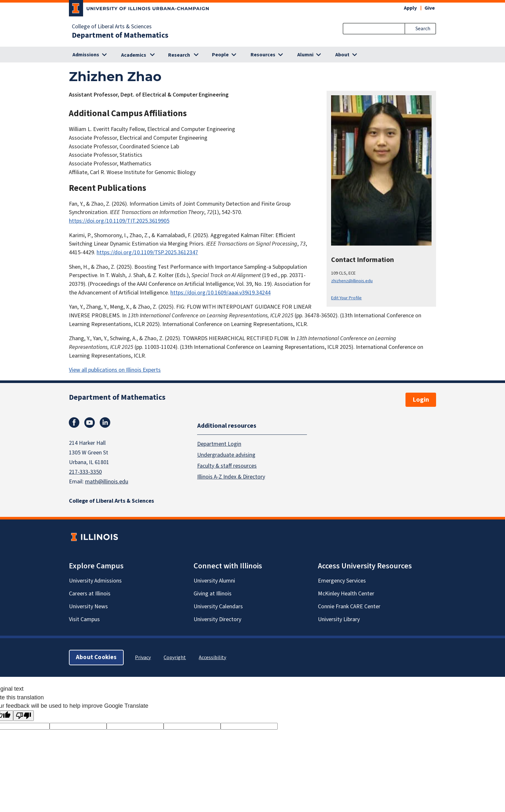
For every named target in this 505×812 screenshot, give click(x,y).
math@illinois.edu (107, 482)
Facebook (74, 423)
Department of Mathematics (120, 35)
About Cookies (96, 657)
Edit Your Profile (346, 298)
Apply (410, 8)
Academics (134, 55)
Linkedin (105, 423)
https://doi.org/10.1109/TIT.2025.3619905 (119, 221)
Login (421, 400)
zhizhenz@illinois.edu (352, 281)
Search (423, 29)
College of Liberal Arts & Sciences (112, 27)
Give (430, 8)
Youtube (90, 423)
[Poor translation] (24, 716)
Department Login (219, 444)
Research (179, 55)
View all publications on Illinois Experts (115, 370)
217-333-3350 (85, 472)
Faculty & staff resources (227, 466)
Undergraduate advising (226, 455)
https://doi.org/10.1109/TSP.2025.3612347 (147, 252)
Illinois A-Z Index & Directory (231, 477)
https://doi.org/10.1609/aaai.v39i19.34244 (220, 293)
